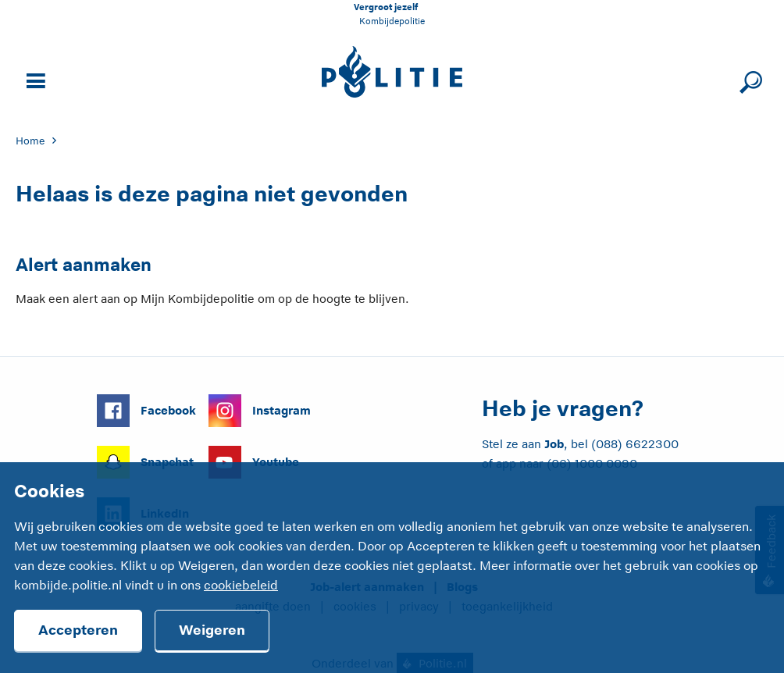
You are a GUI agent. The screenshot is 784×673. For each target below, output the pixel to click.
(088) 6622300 (635, 444)
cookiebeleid (241, 586)
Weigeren (212, 630)
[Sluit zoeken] (748, 79)
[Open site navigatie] (34, 79)
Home (30, 141)
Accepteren (78, 630)
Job (554, 444)
